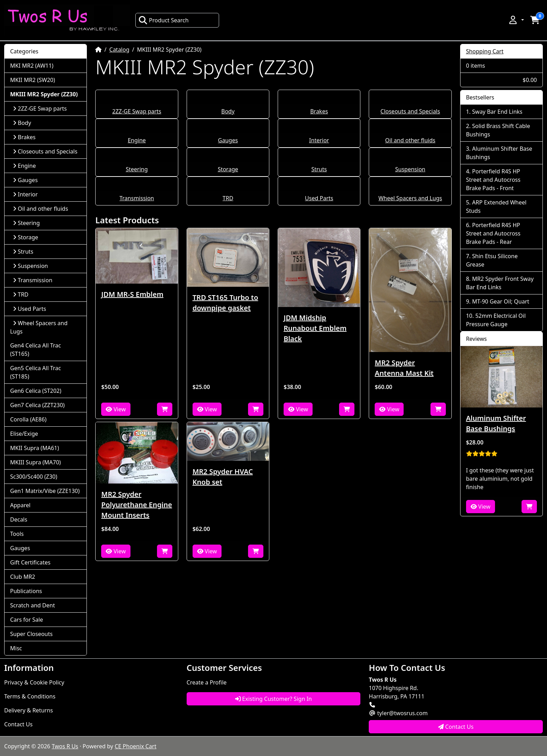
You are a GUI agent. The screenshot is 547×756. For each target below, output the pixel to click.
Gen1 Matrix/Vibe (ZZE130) (45, 491)
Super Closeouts (31, 634)
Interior (319, 140)
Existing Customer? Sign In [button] (273, 699)
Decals (19, 519)
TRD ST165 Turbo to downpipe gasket (225, 303)
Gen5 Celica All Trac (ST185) (36, 372)
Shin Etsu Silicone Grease (492, 260)
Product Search (164, 20)
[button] (516, 20)
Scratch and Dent (32, 605)
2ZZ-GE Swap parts (137, 111)
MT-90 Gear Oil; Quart (501, 301)
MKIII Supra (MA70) (35, 462)
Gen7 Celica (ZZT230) (37, 405)
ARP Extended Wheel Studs (496, 207)
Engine (137, 140)
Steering (137, 169)
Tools (17, 534)
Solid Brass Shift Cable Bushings (498, 130)
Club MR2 (23, 577)
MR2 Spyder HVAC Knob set (223, 477)
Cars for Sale (27, 620)
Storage (228, 169)
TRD (228, 198)
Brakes (319, 111)
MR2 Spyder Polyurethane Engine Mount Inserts (137, 505)
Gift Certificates (30, 562)
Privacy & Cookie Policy (34, 682)
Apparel (20, 505)
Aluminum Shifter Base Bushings (499, 153)
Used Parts (319, 198)
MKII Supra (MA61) (35, 448)
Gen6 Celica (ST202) (36, 391)
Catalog (119, 50)
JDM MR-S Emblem (132, 294)
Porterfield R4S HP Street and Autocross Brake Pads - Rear (493, 233)
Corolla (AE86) (28, 419)
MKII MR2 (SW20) (33, 80)
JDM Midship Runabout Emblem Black (315, 328)
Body (228, 111)
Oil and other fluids (410, 140)
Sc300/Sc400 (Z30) (34, 477)
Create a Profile (207, 682)
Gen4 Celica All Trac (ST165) (36, 350)
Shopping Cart (485, 51)
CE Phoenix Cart (136, 746)
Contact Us (18, 724)
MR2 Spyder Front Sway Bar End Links (500, 283)
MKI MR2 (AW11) (32, 66)
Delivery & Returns (29, 710)
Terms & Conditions (30, 696)
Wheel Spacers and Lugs (410, 198)
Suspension (410, 169)
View (116, 409)
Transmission (137, 198)
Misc (16, 648)
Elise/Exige (24, 434)
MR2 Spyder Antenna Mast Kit (404, 368)
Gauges (228, 140)
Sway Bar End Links (497, 112)
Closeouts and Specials (410, 111)
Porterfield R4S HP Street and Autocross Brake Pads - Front (493, 180)
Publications (26, 591)
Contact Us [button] (456, 727)
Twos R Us (65, 746)
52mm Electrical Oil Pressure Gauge (496, 320)
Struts (319, 169)
